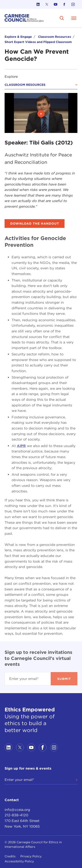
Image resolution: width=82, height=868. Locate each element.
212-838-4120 (16, 815)
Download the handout (35, 224)
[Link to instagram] (73, 4)
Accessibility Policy (19, 861)
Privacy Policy (31, 856)
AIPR (21, 446)
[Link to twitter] (47, 4)
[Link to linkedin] (38, 4)
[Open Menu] (74, 18)
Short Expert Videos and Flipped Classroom (38, 42)
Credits (10, 856)
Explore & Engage (18, 37)
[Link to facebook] (64, 4)
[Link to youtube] (56, 4)
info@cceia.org (17, 810)
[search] (62, 18)
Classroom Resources (55, 37)
